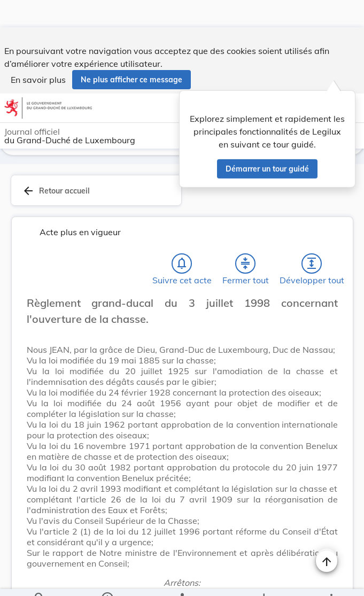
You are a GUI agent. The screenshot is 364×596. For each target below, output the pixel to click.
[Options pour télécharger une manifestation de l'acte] (263, 579)
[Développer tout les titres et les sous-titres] (312, 266)
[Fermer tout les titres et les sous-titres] (245, 266)
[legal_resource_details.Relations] (182, 579)
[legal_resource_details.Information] (107, 579)
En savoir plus (38, 52)
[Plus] (331, 579)
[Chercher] (40, 579)
